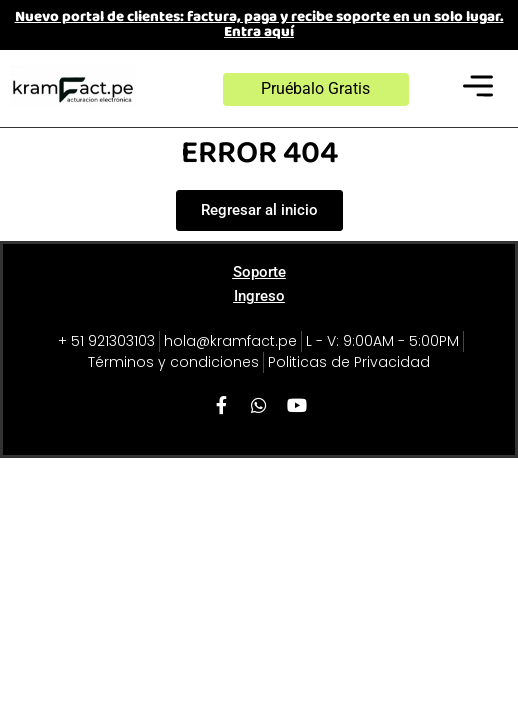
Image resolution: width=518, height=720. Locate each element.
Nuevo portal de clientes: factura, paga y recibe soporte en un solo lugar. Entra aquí (259, 24)
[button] (478, 89)
